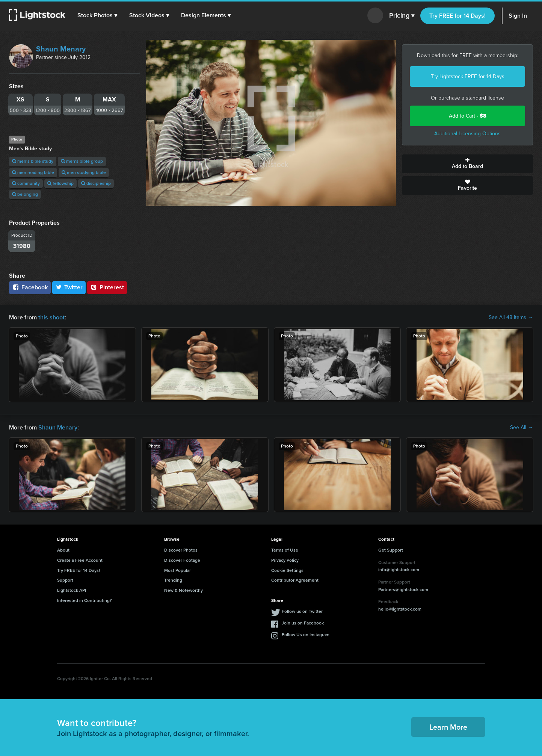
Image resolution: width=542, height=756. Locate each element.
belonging (25, 194)
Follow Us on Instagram (306, 635)
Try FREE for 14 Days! (457, 16)
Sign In (518, 16)
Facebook (30, 287)
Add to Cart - (468, 116)
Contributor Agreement (295, 580)
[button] (97, 15)
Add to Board (467, 164)
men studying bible (84, 172)
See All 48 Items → (511, 318)
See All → (522, 428)
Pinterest (107, 287)
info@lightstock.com (399, 570)
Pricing (402, 16)
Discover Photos (181, 550)
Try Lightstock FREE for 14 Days (468, 76)
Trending (173, 580)
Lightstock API (72, 590)
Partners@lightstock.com (403, 590)
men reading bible (33, 172)
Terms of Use (285, 550)
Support (65, 580)
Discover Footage (182, 560)
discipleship (96, 183)
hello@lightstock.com (400, 609)
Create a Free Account (80, 560)
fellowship (60, 183)
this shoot (51, 317)
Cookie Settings (287, 570)
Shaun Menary (61, 49)
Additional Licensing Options (467, 134)
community (26, 183)
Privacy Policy (285, 560)
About (63, 550)
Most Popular (177, 570)
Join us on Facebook (303, 623)
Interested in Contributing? (85, 600)
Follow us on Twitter (302, 611)
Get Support (391, 550)
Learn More (448, 727)
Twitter (69, 287)
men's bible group (82, 161)
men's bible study (33, 161)
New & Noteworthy (183, 590)
